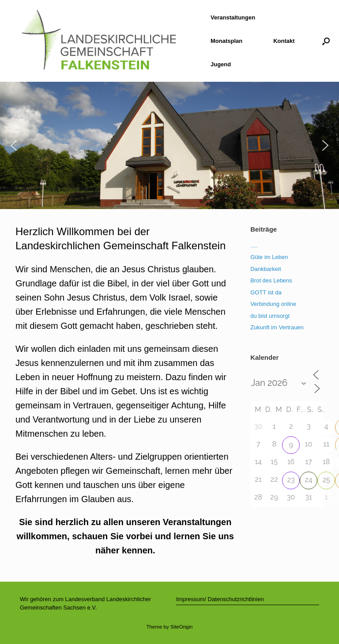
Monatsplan (226, 41)
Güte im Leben (269, 257)
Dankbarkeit (266, 269)
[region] (169, 145)
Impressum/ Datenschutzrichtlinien (220, 599)
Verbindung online (273, 304)
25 (326, 480)
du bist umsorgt (270, 316)
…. (254, 246)
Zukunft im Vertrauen (277, 327)
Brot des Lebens (271, 280)
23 (291, 480)
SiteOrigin (182, 627)
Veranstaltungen (233, 17)
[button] (326, 41)
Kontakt (284, 41)
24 (309, 480)
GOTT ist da (266, 292)
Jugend (221, 64)
